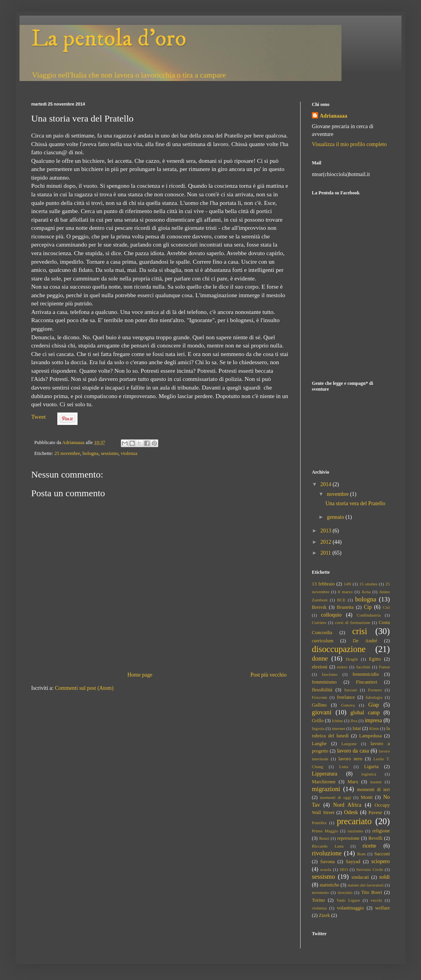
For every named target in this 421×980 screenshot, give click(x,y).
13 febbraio (323, 584)
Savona (328, 862)
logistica (369, 774)
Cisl (386, 607)
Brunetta (345, 607)
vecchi (376, 900)
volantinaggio (350, 908)
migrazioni (326, 789)
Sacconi (382, 854)
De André (365, 641)
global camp (365, 713)
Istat (357, 728)
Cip (368, 607)
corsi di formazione (352, 622)
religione (381, 831)
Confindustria (369, 615)
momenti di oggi (336, 797)
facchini (363, 667)
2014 (327, 484)
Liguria (371, 767)
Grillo (318, 721)
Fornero (375, 690)
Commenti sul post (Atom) (84, 688)
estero (342, 667)
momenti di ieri (373, 790)
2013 (327, 531)
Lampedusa (370, 736)
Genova (348, 705)
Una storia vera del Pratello (355, 503)
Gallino (319, 705)
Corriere (319, 622)
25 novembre (67, 453)
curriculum (323, 641)
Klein (374, 728)
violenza (129, 453)
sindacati (360, 877)
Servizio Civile (370, 869)
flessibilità (322, 690)
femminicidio (366, 674)
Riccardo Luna (328, 846)
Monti (367, 797)
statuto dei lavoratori (365, 885)
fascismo (330, 674)
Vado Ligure (348, 900)
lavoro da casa (353, 751)
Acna (366, 592)
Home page (140, 675)
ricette (369, 846)
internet (338, 728)
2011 (326, 553)
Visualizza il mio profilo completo (349, 144)
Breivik (319, 607)
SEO (344, 869)
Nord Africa (347, 805)
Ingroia (318, 728)
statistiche (329, 885)
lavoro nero (350, 759)
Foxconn (319, 697)
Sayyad (353, 862)
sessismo (110, 453)
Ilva (354, 721)
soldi (385, 877)
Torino (318, 900)
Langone (349, 744)
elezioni (320, 667)
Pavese (375, 813)
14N (348, 584)
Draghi (352, 659)
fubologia (374, 697)
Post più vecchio (268, 675)
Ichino (338, 721)
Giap (374, 705)
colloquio (331, 615)
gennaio (336, 517)
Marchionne (324, 782)
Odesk (351, 812)
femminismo (324, 682)
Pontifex (319, 823)
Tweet (38, 417)
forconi (350, 690)
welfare (382, 908)
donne (320, 658)
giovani (322, 712)
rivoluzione (327, 853)
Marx (353, 782)
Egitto (375, 659)
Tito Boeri (372, 892)
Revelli (375, 838)
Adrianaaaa (333, 116)
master (376, 782)
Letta (344, 767)
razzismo (355, 831)
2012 (327, 542)
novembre (338, 494)
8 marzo (345, 592)
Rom (361, 854)
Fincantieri (367, 682)
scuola (326, 869)
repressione (348, 838)
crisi (360, 631)
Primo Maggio (325, 831)
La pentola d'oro (109, 39)
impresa (373, 720)
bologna (91, 453)
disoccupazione (339, 649)
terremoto (320, 892)
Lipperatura (325, 774)
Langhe (319, 744)
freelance (346, 697)
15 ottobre (369, 584)
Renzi (324, 838)
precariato (354, 821)
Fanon (384, 667)
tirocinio (345, 892)
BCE (341, 600)
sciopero (381, 861)
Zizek (325, 915)
